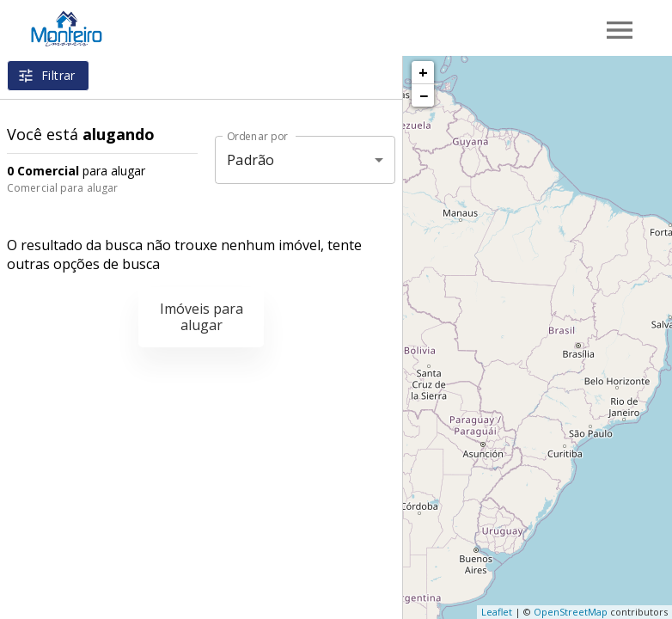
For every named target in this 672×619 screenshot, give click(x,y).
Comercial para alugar (62, 188)
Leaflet (497, 612)
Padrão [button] (250, 160)
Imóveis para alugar (202, 317)
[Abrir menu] (620, 30)
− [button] (424, 95)
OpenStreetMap (571, 612)
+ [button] (423, 72)
